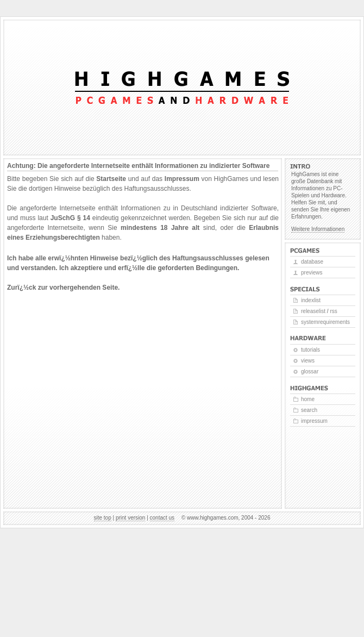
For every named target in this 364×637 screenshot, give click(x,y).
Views (308, 361)
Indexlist (311, 300)
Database (312, 262)
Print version (130, 518)
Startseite (111, 179)
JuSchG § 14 (70, 218)
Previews (312, 273)
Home (308, 399)
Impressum (182, 179)
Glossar (310, 371)
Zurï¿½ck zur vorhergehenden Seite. (63, 288)
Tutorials (310, 350)
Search (309, 410)
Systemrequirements (325, 322)
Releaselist (313, 311)
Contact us (162, 518)
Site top (103, 518)
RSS (333, 311)
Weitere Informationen (318, 229)
